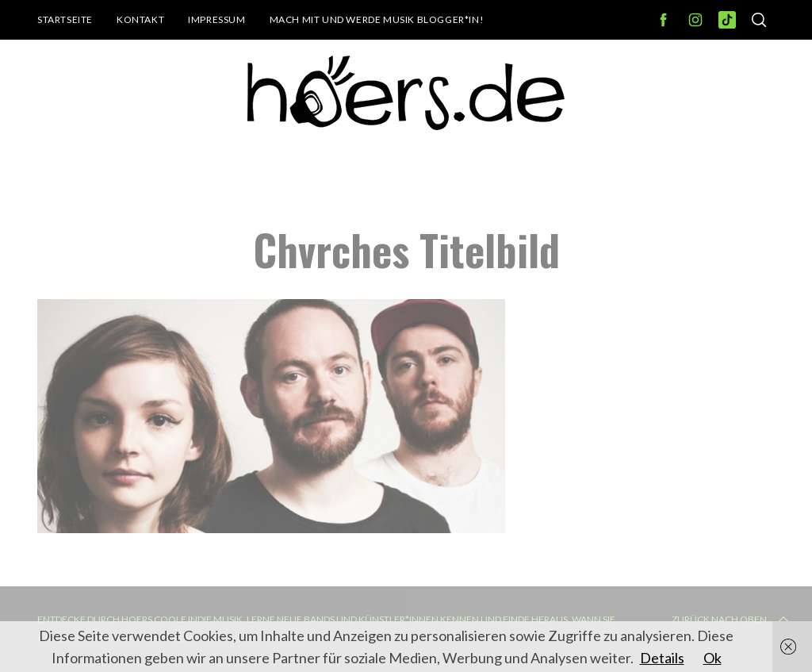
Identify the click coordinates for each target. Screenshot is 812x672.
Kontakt (140, 19)
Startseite (65, 19)
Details (662, 658)
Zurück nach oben (732, 620)
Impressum (216, 19)
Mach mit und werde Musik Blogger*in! (377, 19)
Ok (712, 658)
